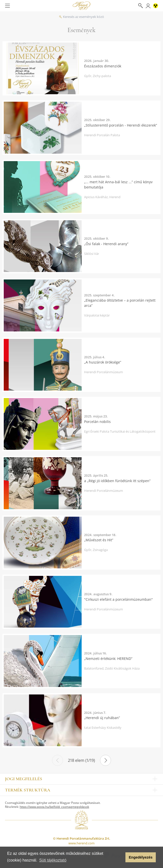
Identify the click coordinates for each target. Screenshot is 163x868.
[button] (120, 857)
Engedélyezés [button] (141, 857)
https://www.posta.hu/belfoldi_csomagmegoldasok (54, 807)
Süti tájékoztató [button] (53, 860)
